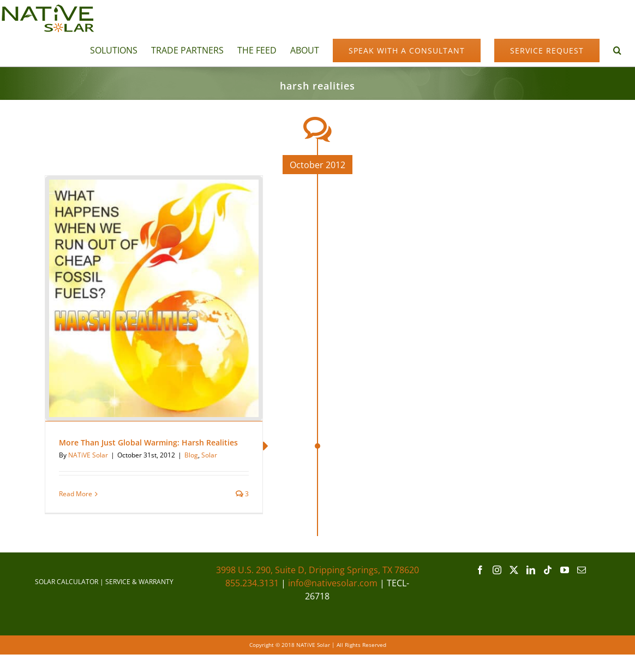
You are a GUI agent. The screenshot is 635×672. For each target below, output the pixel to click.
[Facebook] (480, 570)
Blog (191, 455)
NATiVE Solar (88, 455)
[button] (617, 49)
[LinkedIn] (531, 570)
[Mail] (582, 570)
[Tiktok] (548, 570)
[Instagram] (497, 570)
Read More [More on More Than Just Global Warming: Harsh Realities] (76, 494)
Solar (209, 455)
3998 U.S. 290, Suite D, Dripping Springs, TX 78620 (317, 570)
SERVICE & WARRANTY (139, 582)
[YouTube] (565, 570)
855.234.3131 (252, 583)
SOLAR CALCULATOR (67, 582)
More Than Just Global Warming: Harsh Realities (148, 442)
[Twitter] (514, 570)
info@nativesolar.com (333, 583)
